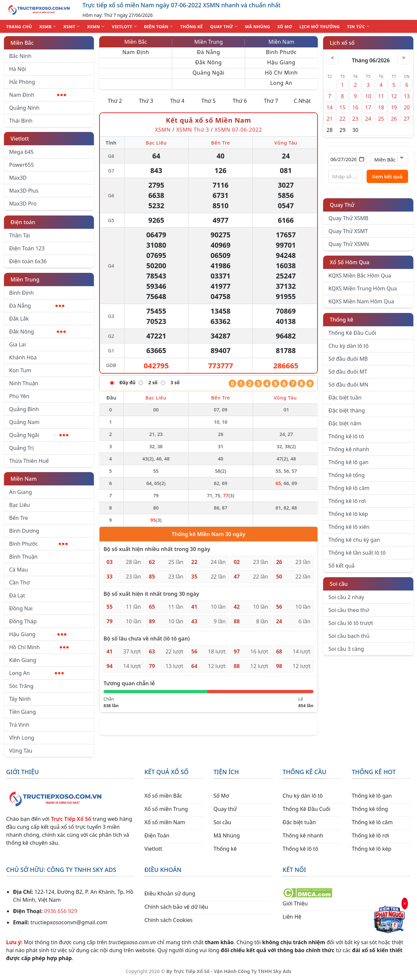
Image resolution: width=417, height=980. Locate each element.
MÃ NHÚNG (257, 27)
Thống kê (342, 320)
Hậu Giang (38, 634)
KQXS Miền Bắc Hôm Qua (360, 276)
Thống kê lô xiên (349, 527)
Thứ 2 (115, 101)
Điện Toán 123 (27, 248)
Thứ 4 (177, 101)
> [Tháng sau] (404, 58)
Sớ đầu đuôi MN (348, 385)
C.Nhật (302, 101)
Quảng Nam (24, 422)
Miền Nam (24, 479)
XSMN (96, 26)
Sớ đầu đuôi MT (348, 372)
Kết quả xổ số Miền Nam (208, 120)
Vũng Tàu (21, 751)
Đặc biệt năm (345, 423)
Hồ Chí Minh (39, 647)
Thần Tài (20, 235)
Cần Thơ (20, 582)
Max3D (18, 178)
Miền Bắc (22, 43)
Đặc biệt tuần (345, 398)
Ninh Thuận (24, 383)
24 (368, 119)
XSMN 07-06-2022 (238, 130)
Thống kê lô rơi (347, 501)
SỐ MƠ (285, 27)
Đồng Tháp (23, 621)
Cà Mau (19, 570)
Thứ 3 (146, 101)
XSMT (72, 26)
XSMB (48, 26)
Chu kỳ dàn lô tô (348, 346)
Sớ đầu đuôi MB (348, 359)
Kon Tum (20, 370)
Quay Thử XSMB (348, 218)
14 (329, 107)
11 (381, 96)
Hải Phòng (22, 82)
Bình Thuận (24, 557)
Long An (36, 673)
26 (394, 119)
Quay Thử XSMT (348, 231)
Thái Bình (21, 121)
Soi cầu (339, 584)
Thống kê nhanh (349, 449)
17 (368, 107)
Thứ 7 (271, 101)
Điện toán (23, 222)
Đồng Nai (21, 608)
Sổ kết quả (342, 566)
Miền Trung (25, 279)
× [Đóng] (404, 904)
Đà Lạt (17, 595)
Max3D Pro (23, 204)
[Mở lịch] (361, 159)
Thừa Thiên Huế (29, 461)
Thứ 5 (208, 101)
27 (407, 119)
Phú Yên (19, 396)
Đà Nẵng (37, 306)
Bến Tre (19, 518)
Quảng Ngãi (39, 435)
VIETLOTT (124, 26)
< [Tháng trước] (333, 58)
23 (355, 119)
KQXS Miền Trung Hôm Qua (363, 288)
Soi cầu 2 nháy (346, 597)
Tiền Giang (23, 712)
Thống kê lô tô (346, 436)
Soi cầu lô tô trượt (351, 623)
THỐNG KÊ (191, 27)
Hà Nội (18, 69)
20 (407, 107)
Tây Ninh (20, 699)
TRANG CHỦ (19, 27)
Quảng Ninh (24, 108)
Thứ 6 (240, 101)
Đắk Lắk (19, 319)
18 (381, 107)
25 (381, 119)
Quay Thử (342, 205)
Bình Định (22, 293)
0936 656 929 (61, 911)
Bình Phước (38, 544)
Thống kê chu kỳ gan (354, 540)
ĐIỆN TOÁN (158, 26)
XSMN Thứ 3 (193, 130)
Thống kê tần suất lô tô (357, 553)
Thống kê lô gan (348, 462)
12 (394, 96)
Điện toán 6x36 (28, 261)
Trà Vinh (19, 725)
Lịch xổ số (342, 43)
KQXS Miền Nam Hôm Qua (361, 301)
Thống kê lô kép (348, 514)
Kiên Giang (23, 660)
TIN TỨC (358, 26)
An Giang (21, 492)
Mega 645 (22, 152)
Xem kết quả (387, 176)
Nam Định (38, 95)
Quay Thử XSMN (349, 244)
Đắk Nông (38, 332)
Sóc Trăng (21, 686)
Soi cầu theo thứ (349, 610)
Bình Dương (24, 531)
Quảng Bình (24, 409)
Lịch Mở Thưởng (320, 27)
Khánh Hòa (23, 357)
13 (407, 96)
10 (368, 96)
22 (342, 119)
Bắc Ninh (20, 56)
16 (355, 107)
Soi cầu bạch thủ (349, 636)
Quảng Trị (22, 448)
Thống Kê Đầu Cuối (352, 333)
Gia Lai (18, 344)
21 (329, 119)
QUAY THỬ (224, 26)
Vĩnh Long (22, 738)
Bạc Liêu (20, 505)
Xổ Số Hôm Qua (349, 262)
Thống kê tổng (347, 475)
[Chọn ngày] (347, 159)
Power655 (22, 165)
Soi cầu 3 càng (346, 649)
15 (342, 107)
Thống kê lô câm (349, 488)
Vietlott (20, 139)
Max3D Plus (24, 191)
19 (394, 107)
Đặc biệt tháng (347, 410)
